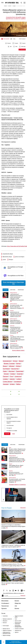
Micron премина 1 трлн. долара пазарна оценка (12, 584)
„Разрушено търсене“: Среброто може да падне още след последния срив (13, 546)
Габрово (11, 366)
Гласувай (7, 434)
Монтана (11, 371)
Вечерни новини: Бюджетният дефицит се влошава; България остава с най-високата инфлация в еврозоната (17, 451)
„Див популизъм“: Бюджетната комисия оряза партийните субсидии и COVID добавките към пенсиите (17, 298)
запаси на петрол (20, 257)
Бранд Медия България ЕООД (18, 626)
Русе (11, 376)
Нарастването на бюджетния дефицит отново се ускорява (16, 322)
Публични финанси (14, 293)
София (19, 379)
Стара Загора (7, 381)
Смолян (12, 379)
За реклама (5, 616)
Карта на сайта (18, 621)
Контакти (5, 623)
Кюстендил (15, 369)
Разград (6, 376)
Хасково (6, 384)
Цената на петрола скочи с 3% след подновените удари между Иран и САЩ (13, 565)
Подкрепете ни (18, 631)
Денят (10, 448)
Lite (16, 606)
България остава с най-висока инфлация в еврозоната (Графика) (17, 307)
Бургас (15, 361)
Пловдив (20, 374)
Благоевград (7, 361)
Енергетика (12, 326)
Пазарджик (20, 371)
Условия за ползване (19, 629)
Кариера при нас (6, 629)
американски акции (8, 254)
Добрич (18, 366)
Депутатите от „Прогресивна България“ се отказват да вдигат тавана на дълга (17, 314)
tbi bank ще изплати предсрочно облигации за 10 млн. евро (16, 474)
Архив (14, 434)
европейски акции (7, 257)
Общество (18, 603)
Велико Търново (9, 363)
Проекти (4, 608)
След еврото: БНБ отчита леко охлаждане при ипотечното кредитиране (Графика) (17, 339)
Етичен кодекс (6, 626)
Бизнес (10, 6)
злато (4, 260)
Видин (18, 363)
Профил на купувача (7, 631)
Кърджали (6, 369)
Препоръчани (21, 290)
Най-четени (13, 290)
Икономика (5, 601)
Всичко (17, 608)
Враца (5, 366)
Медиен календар (7, 635)
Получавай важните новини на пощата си (13, 593)
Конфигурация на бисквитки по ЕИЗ (7, 633)
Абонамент (5, 621)
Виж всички (23, 508)
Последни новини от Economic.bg (17, 485)
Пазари (14, 6)
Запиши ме (23, 596)
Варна (21, 361)
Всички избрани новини (18, 350)
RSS (23, 591)
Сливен (5, 379)
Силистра (18, 376)
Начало (5, 6)
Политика (12, 311)
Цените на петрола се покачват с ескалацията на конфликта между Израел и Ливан (13, 526)
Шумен (12, 384)
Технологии (5, 606)
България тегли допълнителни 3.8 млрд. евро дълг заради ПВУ (17, 347)
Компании (11, 471)
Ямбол (18, 384)
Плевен (13, 374)
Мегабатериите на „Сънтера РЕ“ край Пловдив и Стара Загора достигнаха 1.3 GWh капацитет (16, 330)
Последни (5, 290)
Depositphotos (19, 643)
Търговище (17, 381)
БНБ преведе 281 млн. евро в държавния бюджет (16, 466)
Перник (6, 374)
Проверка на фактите (7, 619)
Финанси (12, 335)
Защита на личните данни (19, 617)
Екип (16, 619)
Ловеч (5, 371)
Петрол (11, 260)
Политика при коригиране (18, 623)
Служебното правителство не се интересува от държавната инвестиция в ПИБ (14, 499)
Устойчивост (5, 603)
